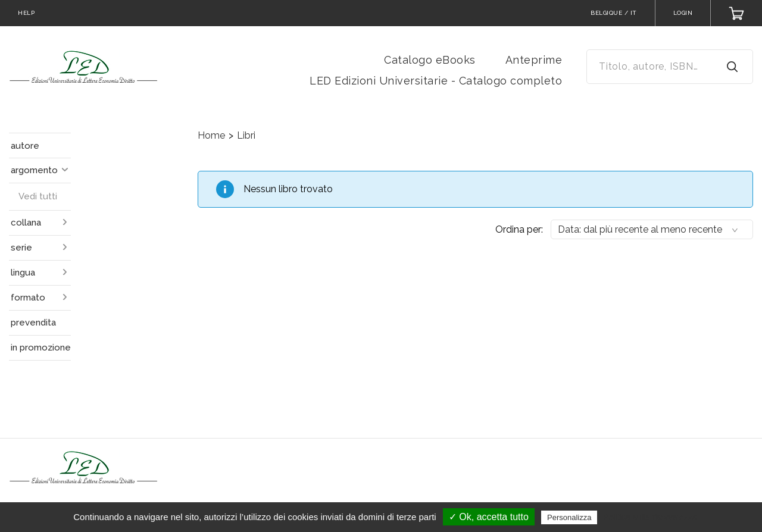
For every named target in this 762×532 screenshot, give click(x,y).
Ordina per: (519, 229)
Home (211, 135)
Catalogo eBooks (430, 60)
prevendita (33, 323)
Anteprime (534, 60)
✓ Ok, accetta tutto (489, 517)
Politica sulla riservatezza (650, 517)
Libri (246, 135)
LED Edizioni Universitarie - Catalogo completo (436, 81)
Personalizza (569, 517)
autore (25, 146)
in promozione (41, 348)
